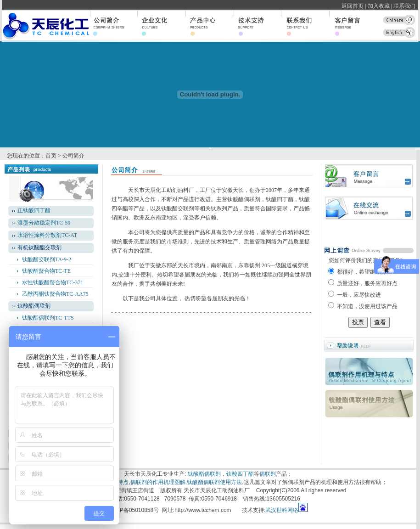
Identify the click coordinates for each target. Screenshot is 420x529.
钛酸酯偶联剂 (204, 474)
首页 (51, 156)
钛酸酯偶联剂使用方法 (214, 482)
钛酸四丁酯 (240, 474)
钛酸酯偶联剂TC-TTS (48, 318)
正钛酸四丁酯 (34, 210)
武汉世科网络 (282, 510)
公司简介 (73, 156)
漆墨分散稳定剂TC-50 (44, 223)
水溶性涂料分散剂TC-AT (47, 235)
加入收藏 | (380, 6)
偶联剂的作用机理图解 (158, 482)
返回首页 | (354, 6)
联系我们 (406, 6)
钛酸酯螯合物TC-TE (46, 271)
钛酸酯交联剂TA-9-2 (47, 259)
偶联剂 (268, 474)
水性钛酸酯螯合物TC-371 (53, 282)
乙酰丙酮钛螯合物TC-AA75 (55, 294)
